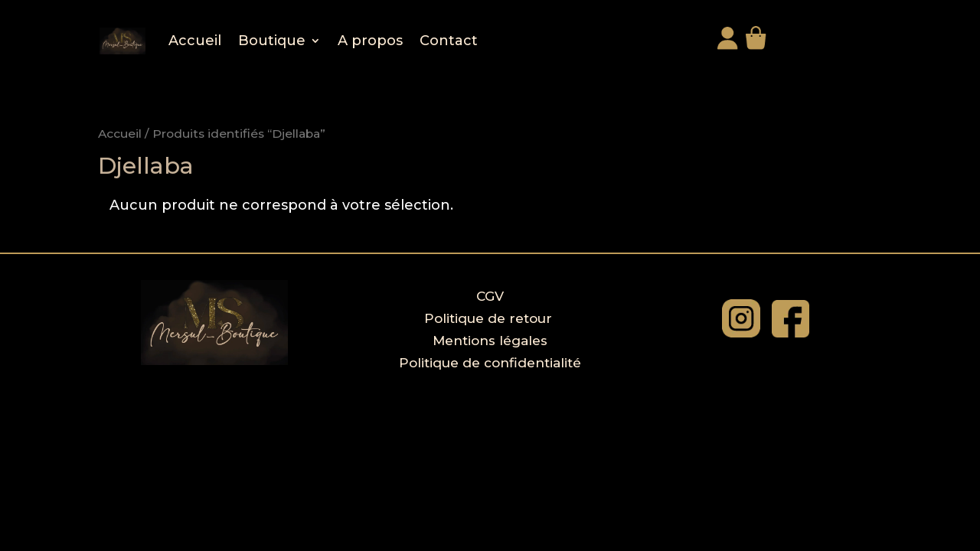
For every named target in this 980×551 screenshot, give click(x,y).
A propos (370, 41)
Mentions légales (490, 341)
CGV (490, 296)
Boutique (272, 41)
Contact (449, 41)
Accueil (195, 41)
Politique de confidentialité (490, 363)
